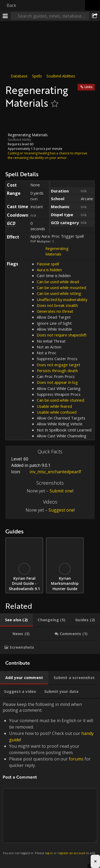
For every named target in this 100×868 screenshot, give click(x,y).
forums (76, 759)
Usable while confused (57, 412)
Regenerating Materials (57, 251)
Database (19, 76)
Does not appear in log (57, 382)
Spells (37, 76)
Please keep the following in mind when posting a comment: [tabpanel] (50, 781)
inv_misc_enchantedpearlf (51, 472)
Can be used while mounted (61, 287)
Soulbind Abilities (61, 76)
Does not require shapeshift (62, 335)
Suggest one (61, 510)
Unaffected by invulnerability (62, 299)
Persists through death (57, 371)
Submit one (61, 491)
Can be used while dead (58, 282)
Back (11, 5)
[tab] (16, 620)
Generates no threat (55, 311)
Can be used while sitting (59, 293)
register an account (71, 853)
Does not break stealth (57, 305)
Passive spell (48, 264)
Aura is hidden (49, 270)
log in (49, 853)
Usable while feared (54, 406)
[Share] (95, 16)
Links (89, 87)
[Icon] (14, 121)
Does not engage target (59, 365)
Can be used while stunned (61, 400)
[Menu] (5, 16)
